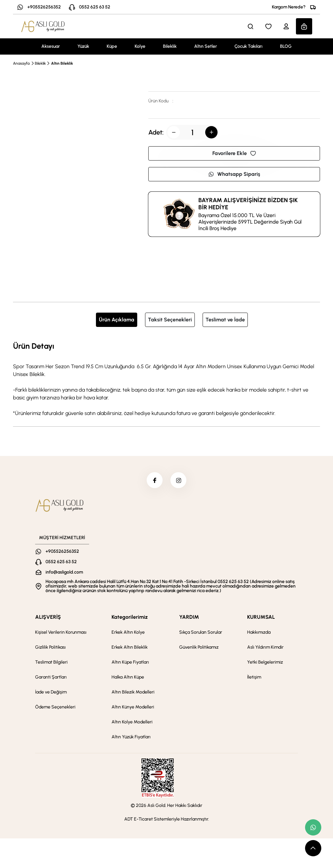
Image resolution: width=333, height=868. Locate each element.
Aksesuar (51, 46)
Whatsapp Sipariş (234, 174)
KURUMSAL (261, 617)
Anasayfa (21, 63)
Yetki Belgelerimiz (265, 662)
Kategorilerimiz (130, 617)
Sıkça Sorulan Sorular (201, 633)
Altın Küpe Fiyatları (130, 662)
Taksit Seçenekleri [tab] (170, 320)
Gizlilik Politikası (50, 648)
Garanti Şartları (51, 677)
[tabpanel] (166, 379)
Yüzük (83, 46)
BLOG (286, 46)
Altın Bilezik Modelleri (133, 692)
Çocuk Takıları (248, 46)
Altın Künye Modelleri (133, 707)
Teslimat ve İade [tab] (225, 320)
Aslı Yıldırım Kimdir (265, 648)
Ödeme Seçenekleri (55, 707)
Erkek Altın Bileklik (130, 648)
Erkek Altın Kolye (128, 633)
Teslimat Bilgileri (51, 662)
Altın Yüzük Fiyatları (131, 737)
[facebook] (154, 480)
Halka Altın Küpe (128, 677)
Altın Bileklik (62, 63)
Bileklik (170, 46)
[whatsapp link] (313, 827)
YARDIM (189, 617)
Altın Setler (206, 46)
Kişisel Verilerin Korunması (61, 633)
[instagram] (179, 480)
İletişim (254, 677)
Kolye (140, 46)
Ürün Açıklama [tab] (117, 320)
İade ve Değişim (51, 692)
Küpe (112, 46)
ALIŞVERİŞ (48, 617)
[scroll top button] (313, 848)
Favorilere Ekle (234, 153)
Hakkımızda (259, 633)
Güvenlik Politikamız (199, 648)
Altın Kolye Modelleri (132, 722)
